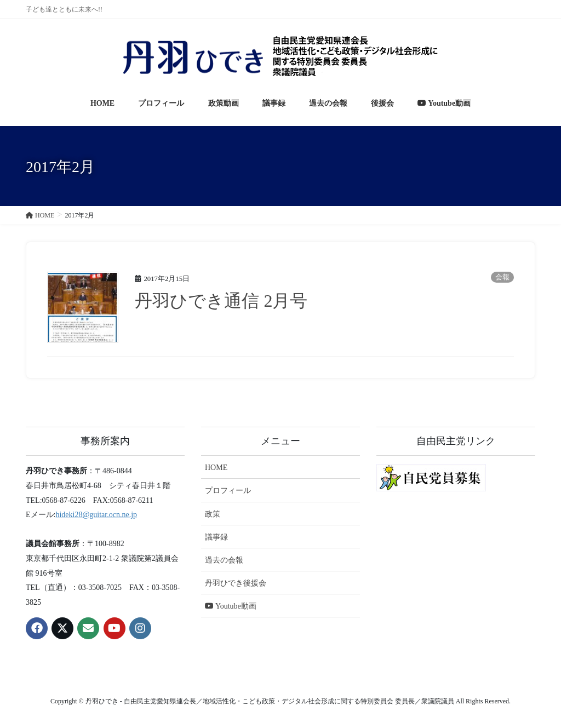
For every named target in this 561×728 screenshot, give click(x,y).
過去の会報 (224, 560)
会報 (502, 277)
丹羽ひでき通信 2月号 (221, 301)
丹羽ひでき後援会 (236, 583)
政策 (213, 514)
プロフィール (228, 491)
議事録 (216, 537)
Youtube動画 (231, 606)
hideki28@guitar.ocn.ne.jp (96, 515)
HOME (216, 468)
